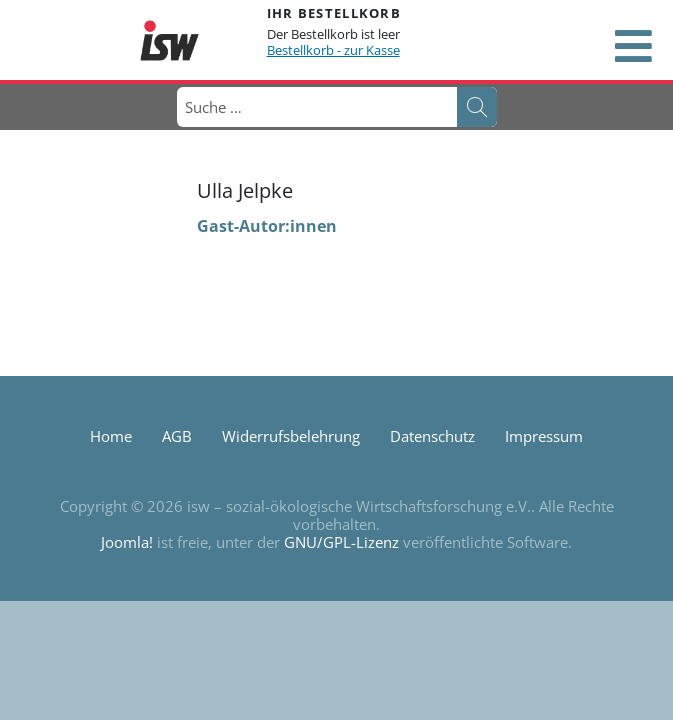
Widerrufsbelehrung (291, 436)
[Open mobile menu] (633, 46)
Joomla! (127, 542)
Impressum (544, 436)
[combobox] (316, 107)
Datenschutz (432, 436)
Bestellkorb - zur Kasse (333, 50)
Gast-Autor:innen (267, 226)
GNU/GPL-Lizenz (341, 542)
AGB (177, 436)
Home (111, 436)
